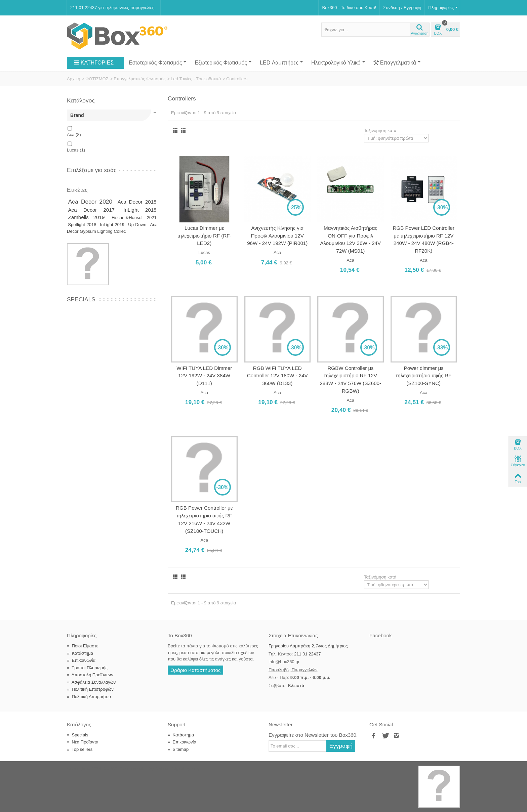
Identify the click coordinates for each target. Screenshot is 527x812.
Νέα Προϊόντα (83, 742)
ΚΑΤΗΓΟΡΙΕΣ (94, 63)
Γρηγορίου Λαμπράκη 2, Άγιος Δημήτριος (308, 646)
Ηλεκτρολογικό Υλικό (338, 62)
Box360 (110, 769)
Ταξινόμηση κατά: (381, 131)
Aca (74, 135)
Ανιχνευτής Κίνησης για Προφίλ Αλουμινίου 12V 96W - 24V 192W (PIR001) (277, 236)
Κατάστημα (80, 653)
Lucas (76, 150)
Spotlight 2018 (83, 225)
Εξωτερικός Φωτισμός (223, 62)
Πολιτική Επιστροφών (90, 689)
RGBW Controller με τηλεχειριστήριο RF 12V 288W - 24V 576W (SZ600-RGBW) (350, 379)
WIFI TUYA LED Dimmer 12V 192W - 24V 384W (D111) (204, 376)
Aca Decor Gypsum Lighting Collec (112, 228)
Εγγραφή (341, 746)
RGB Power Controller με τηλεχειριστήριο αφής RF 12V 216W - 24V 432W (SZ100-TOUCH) (204, 519)
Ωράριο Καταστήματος (195, 670)
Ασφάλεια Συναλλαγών (91, 682)
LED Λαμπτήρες (281, 62)
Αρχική (74, 79)
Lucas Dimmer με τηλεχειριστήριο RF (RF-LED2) (204, 236)
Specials (81, 299)
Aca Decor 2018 (137, 202)
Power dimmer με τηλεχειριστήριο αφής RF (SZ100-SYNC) (423, 376)
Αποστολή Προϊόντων (90, 675)
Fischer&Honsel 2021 (134, 218)
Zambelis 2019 (89, 217)
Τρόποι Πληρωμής (87, 668)
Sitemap (178, 749)
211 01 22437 (308, 654)
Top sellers (80, 749)
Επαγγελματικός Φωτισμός (139, 79)
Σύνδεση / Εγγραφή (402, 8)
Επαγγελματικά (397, 63)
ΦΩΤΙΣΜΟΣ (97, 79)
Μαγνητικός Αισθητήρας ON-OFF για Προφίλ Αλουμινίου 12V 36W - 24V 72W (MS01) (350, 239)
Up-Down (138, 225)
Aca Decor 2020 (92, 202)
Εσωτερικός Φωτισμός (158, 62)
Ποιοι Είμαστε (83, 646)
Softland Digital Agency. (177, 769)
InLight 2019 (113, 225)
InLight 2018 (140, 210)
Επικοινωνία (81, 660)
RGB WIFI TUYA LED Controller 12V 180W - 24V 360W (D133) (277, 376)
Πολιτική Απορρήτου (89, 697)
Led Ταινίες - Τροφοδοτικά (196, 79)
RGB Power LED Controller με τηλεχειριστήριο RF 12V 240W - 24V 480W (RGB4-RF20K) (424, 239)
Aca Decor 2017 (95, 210)
